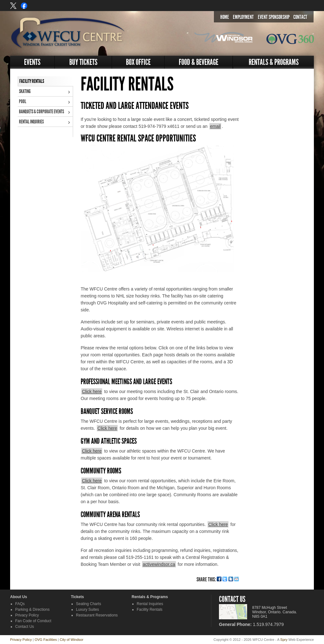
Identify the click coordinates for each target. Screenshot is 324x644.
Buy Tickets (83, 62)
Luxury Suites (87, 610)
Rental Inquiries (31, 122)
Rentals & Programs (274, 62)
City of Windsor (72, 640)
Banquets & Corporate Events (41, 112)
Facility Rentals (32, 81)
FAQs (20, 604)
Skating (25, 91)
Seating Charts (88, 604)
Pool (23, 101)
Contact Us (25, 627)
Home (225, 17)
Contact (300, 17)
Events (32, 62)
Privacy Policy (27, 615)
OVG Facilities (46, 640)
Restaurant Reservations (97, 615)
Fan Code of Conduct (33, 621)
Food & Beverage (199, 62)
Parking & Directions (32, 610)
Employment (243, 17)
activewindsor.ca (159, 564)
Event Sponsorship (274, 17)
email (215, 126)
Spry (284, 640)
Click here (92, 391)
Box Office (138, 62)
